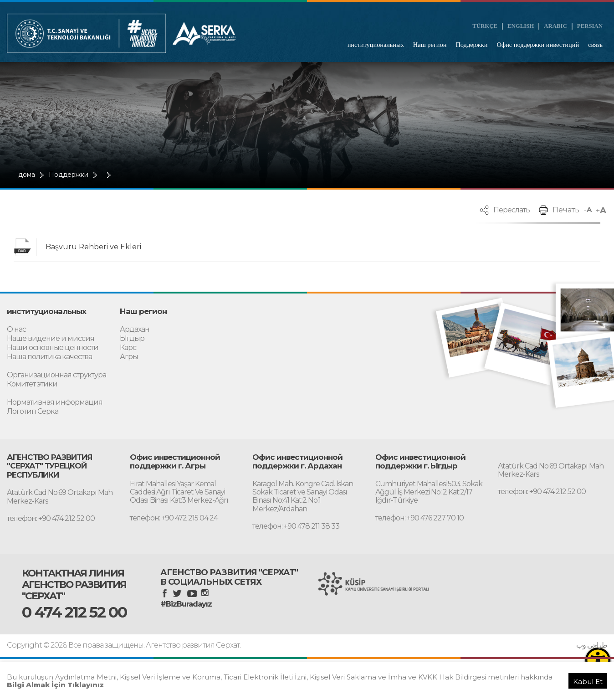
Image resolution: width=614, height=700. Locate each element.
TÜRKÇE (485, 26)
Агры (129, 357)
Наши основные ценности (53, 348)
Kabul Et (588, 682)
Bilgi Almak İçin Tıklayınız (55, 685)
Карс (128, 348)
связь (595, 45)
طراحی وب (592, 645)
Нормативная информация (55, 403)
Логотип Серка (33, 412)
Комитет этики (32, 384)
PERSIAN (590, 26)
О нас (16, 330)
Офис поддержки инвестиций (538, 45)
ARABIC (555, 26)
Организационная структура (56, 375)
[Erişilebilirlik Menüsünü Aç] (598, 660)
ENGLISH (521, 26)
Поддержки (471, 45)
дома (27, 175)
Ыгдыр (132, 339)
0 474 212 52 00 (74, 612)
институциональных (376, 45)
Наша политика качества (49, 357)
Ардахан (135, 330)
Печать (566, 210)
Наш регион (430, 45)
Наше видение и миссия (51, 339)
